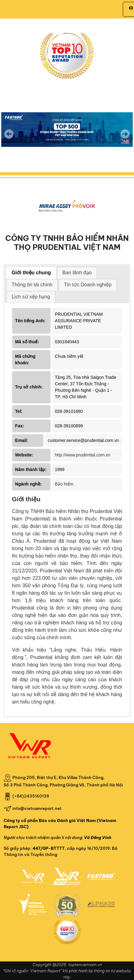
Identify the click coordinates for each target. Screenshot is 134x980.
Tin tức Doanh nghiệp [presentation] (88, 285)
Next (125, 138)
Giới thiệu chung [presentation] (31, 273)
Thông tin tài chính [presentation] (32, 285)
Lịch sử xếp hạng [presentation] (31, 297)
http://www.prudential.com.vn (83, 455)
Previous (9, 134)
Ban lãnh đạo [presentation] (77, 273)
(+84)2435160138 (31, 796)
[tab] (31, 273)
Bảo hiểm (64, 484)
